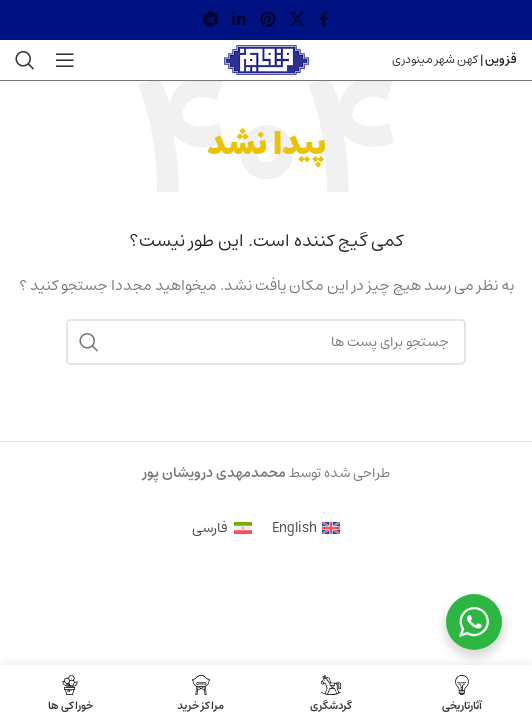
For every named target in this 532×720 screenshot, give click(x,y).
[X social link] (296, 19)
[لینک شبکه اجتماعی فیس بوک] (324, 19)
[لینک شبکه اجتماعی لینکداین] (239, 19)
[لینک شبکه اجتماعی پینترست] (267, 19)
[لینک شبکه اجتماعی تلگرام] (210, 19)
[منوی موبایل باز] (65, 60)
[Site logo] (266, 60)
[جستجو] (25, 60)
